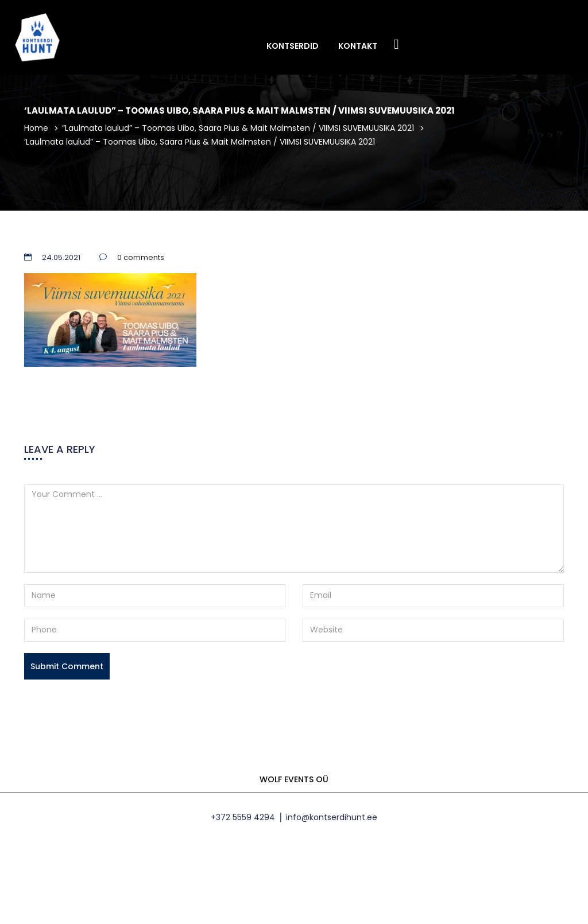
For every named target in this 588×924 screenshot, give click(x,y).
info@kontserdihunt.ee (332, 817)
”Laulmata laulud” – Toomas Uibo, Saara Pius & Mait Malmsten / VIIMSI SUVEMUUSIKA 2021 (238, 128)
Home (36, 128)
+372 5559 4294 (243, 817)
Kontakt (358, 46)
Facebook (397, 45)
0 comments (141, 257)
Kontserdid (293, 46)
